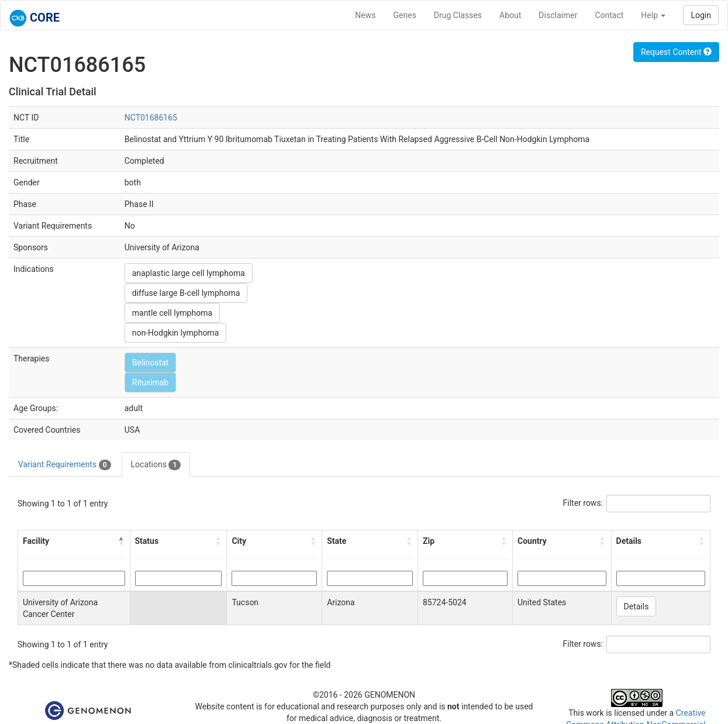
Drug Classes (458, 15)
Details (636, 606)
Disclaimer (558, 15)
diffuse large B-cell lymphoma (186, 293)
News (365, 15)
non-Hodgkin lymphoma (176, 333)
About (510, 15)
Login (701, 15)
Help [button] (653, 15)
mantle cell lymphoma (172, 313)
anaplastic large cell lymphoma (189, 273)
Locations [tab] (156, 465)
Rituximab (150, 382)
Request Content (676, 52)
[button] (122, 541)
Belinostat (151, 363)
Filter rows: (583, 503)
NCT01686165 (151, 118)
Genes (405, 15)
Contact (609, 15)
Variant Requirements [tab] (65, 465)
